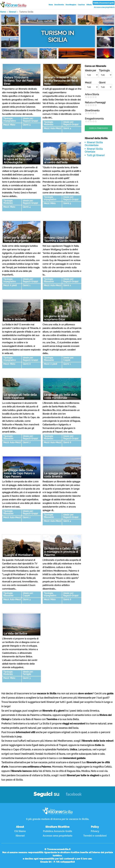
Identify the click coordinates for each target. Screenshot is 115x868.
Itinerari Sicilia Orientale (94, 150)
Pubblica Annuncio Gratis (57, 831)
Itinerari (20, 836)
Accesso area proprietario (104, 7)
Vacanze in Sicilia (13, 5)
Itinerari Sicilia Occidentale (94, 144)
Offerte (89, 5)
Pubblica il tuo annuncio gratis (104, 3)
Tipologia (105, 73)
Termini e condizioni (95, 836)
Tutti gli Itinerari (96, 155)
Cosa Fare (81, 5)
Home (51, 5)
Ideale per (92, 73)
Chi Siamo (20, 831)
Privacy (95, 831)
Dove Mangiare (71, 5)
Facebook (74, 795)
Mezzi (92, 86)
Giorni (105, 86)
